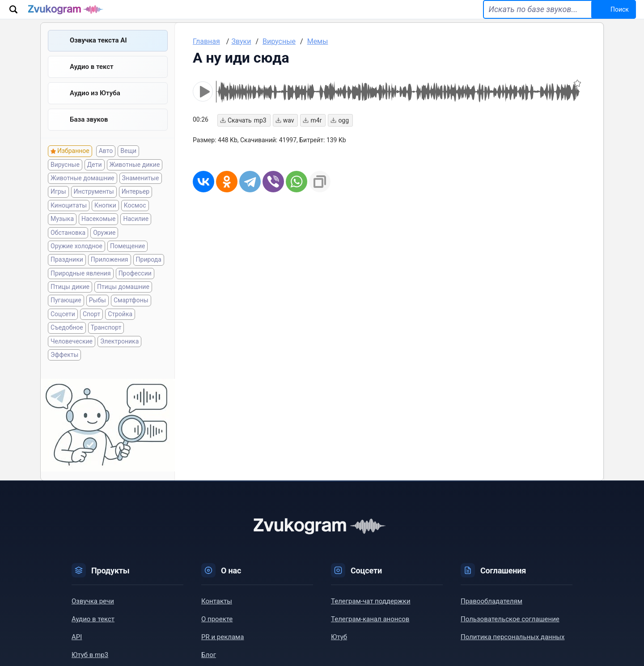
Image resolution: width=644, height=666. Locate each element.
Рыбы (97, 312)
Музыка (62, 231)
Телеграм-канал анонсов (370, 631)
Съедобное (67, 339)
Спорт (91, 326)
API (77, 649)
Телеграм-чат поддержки (371, 613)
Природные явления (81, 285)
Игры (58, 204)
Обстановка (68, 244)
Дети (95, 176)
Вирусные (65, 176)
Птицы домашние (123, 299)
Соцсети (63, 326)
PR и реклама (222, 649)
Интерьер (136, 204)
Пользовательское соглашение (510, 631)
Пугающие (66, 312)
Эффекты (64, 367)
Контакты (217, 613)
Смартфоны (131, 312)
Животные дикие (135, 176)
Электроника (119, 353)
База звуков (89, 131)
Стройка (120, 326)
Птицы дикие (70, 299)
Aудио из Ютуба (95, 104)
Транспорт (106, 339)
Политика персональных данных (513, 649)
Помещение (127, 258)
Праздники (67, 271)
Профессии (135, 285)
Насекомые (98, 231)
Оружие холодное (76, 258)
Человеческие (72, 353)
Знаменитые (141, 190)
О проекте (217, 631)
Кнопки (105, 217)
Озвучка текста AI (98, 51)
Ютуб (339, 649)
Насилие (136, 231)
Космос (135, 217)
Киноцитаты (69, 217)
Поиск (610, 14)
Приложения (110, 271)
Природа (149, 271)
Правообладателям (491, 613)
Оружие (104, 244)
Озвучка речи (93, 613)
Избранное (73, 163)
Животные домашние (83, 190)
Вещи (128, 163)
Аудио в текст (92, 77)
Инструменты (94, 204)
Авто (106, 163)
